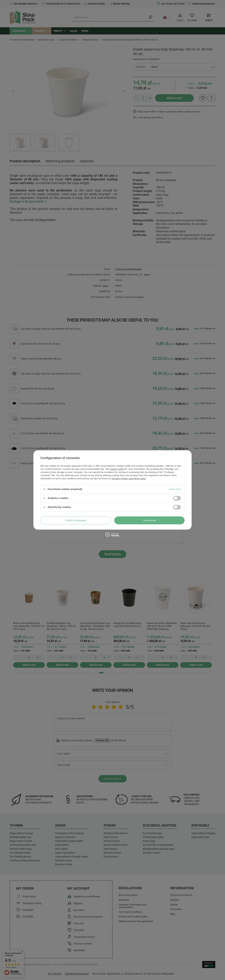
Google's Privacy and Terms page (128, 478)
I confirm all (149, 520)
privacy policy (117, 469)
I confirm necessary (76, 520)
